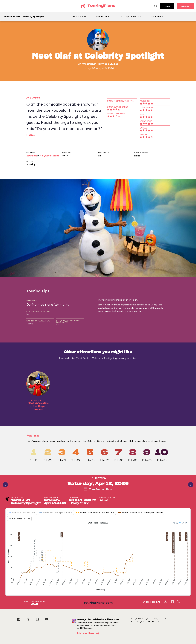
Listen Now (89, 633)
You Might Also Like (130, 16)
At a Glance (79, 16)
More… (30, 135)
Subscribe (185, 6)
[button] (174, 523)
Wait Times (157, 16)
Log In (167, 6)
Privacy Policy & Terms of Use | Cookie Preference (149, 622)
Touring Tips (102, 16)
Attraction (88, 64)
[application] (98, 556)
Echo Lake (32, 156)
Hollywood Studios (107, 64)
